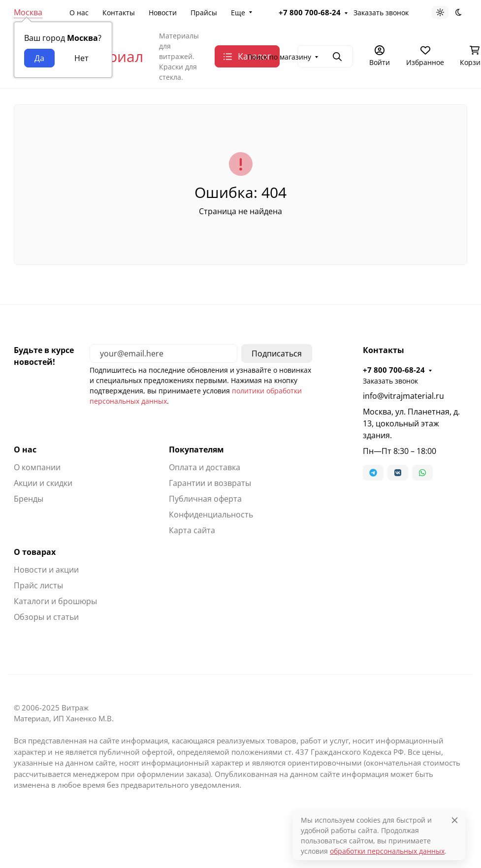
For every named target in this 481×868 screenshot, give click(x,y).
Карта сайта (192, 530)
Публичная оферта (205, 499)
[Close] (455, 820)
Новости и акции (46, 570)
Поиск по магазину (279, 57)
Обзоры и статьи (46, 617)
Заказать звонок (381, 13)
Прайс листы (38, 585)
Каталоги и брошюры (55, 601)
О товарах (35, 552)
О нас (79, 13)
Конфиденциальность (211, 514)
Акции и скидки (43, 483)
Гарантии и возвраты (210, 483)
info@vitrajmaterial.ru (403, 396)
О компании (37, 467)
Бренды (29, 499)
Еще (238, 13)
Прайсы (204, 13)
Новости (163, 13)
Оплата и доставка (205, 467)
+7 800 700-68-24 (310, 12)
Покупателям (196, 450)
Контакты (119, 13)
